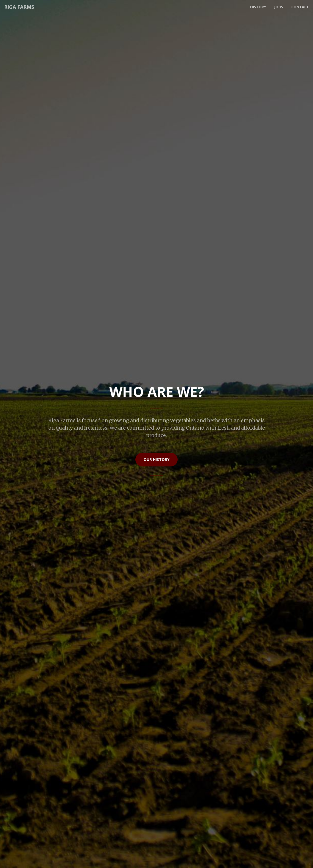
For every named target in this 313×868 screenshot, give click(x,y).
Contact (300, 7)
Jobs (279, 7)
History (258, 7)
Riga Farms (19, 7)
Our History (156, 459)
